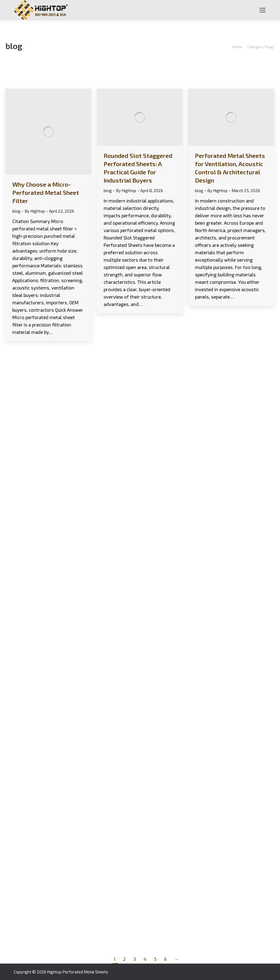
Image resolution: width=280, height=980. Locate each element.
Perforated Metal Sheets (85, 972)
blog (16, 211)
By (35, 211)
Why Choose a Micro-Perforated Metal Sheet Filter (46, 192)
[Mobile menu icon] (262, 10)
